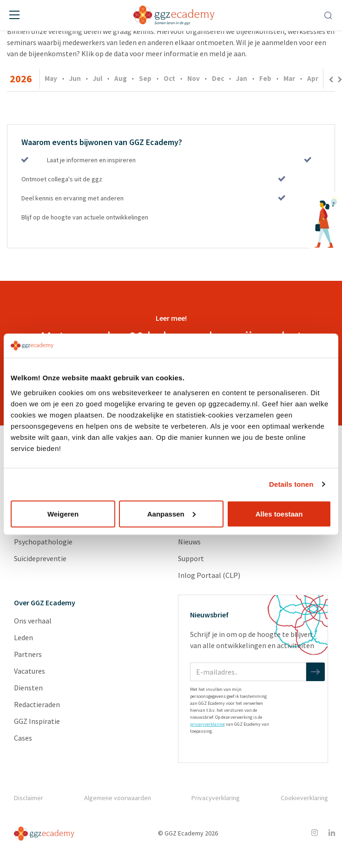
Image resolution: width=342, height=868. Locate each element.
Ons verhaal (33, 621)
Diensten (28, 688)
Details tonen (291, 484)
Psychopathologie (43, 542)
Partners (28, 654)
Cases (23, 738)
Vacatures (30, 671)
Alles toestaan (279, 514)
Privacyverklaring (216, 798)
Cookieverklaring (304, 798)
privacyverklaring (207, 724)
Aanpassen (171, 514)
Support (191, 558)
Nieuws (189, 542)
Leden (23, 637)
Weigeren (63, 514)
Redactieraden (37, 704)
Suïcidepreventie (40, 558)
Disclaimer (28, 798)
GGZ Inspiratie (37, 721)
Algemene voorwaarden (117, 798)
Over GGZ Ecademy (45, 603)
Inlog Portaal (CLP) (209, 575)
